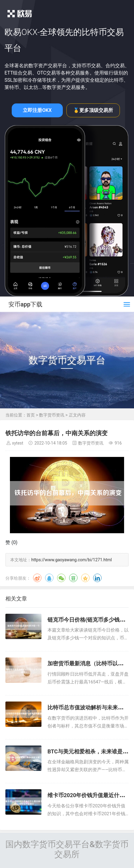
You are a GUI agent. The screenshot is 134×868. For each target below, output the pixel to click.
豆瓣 (73, 578)
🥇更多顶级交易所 (93, 110)
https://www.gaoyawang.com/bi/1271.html (72, 560)
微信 (61, 578)
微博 (37, 578)
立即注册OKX (37, 110)
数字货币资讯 (52, 415)
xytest (18, 443)
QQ (49, 578)
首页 (31, 415)
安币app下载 (25, 304)
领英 (97, 578)
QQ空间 (85, 578)
